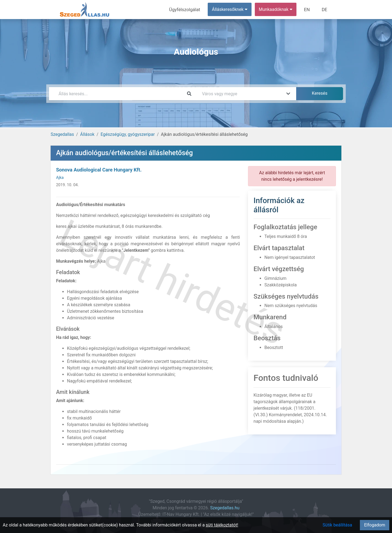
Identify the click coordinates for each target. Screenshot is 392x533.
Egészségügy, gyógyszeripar (128, 134)
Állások (87, 134)
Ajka (60, 178)
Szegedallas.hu (225, 508)
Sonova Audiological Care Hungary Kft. (99, 170)
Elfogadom (375, 525)
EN (308, 9)
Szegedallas (62, 134)
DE (325, 9)
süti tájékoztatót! (222, 525)
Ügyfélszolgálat (187, 9)
